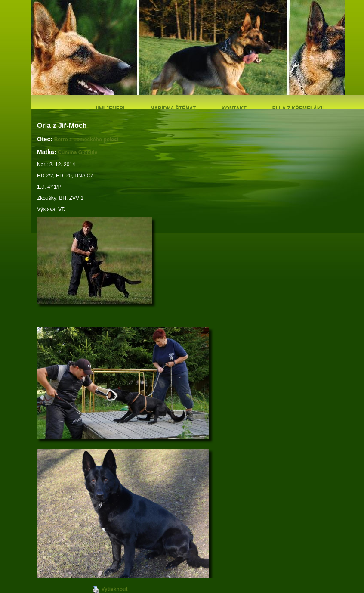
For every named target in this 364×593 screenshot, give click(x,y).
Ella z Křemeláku (299, 109)
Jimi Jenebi (110, 109)
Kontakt (234, 109)
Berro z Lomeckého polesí (87, 140)
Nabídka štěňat (173, 109)
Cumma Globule (77, 152)
